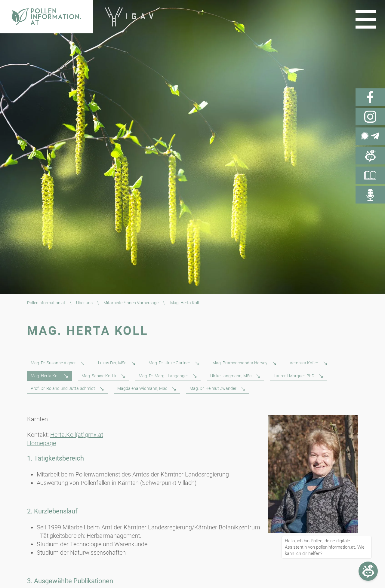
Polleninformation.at (46, 303)
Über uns (84, 303)
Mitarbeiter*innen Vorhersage (131, 303)
